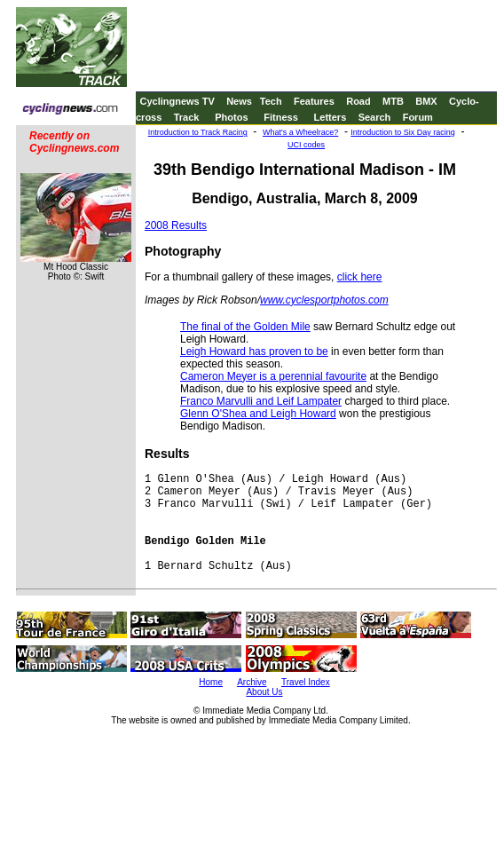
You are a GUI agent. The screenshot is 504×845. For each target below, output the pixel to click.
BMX (426, 101)
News (239, 101)
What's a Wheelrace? (300, 132)
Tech (271, 101)
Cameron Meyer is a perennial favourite (273, 376)
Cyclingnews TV (177, 101)
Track (187, 117)
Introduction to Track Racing (198, 132)
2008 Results (176, 225)
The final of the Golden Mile (245, 327)
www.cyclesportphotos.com (324, 300)
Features (314, 101)
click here (360, 277)
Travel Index (306, 682)
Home (211, 682)
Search (375, 117)
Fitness (281, 117)
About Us (264, 692)
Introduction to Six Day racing (403, 132)
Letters (331, 117)
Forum (418, 117)
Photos (231, 117)
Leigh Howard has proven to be (254, 351)
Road (358, 101)
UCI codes (306, 145)
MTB (393, 101)
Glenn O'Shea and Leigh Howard (258, 414)
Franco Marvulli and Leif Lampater (261, 401)
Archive (252, 682)
